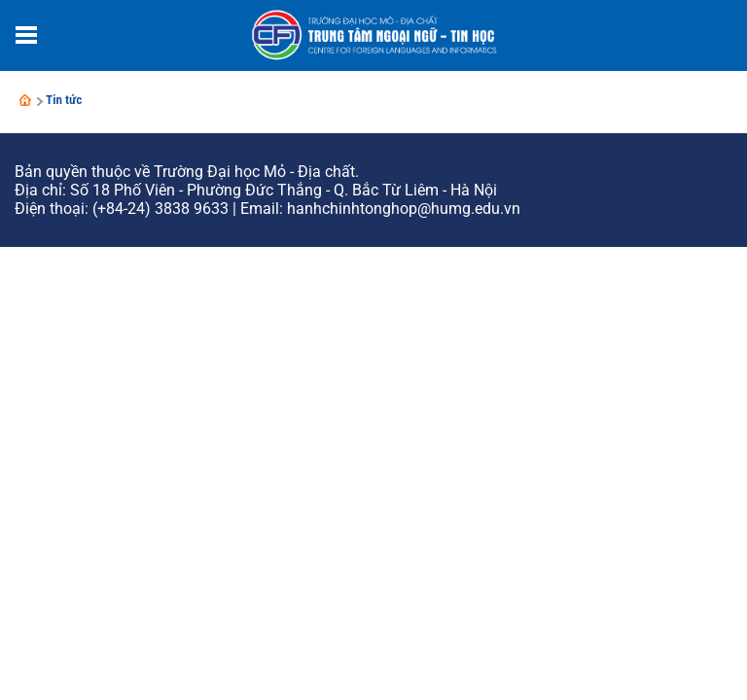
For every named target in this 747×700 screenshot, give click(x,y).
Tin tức (64, 100)
